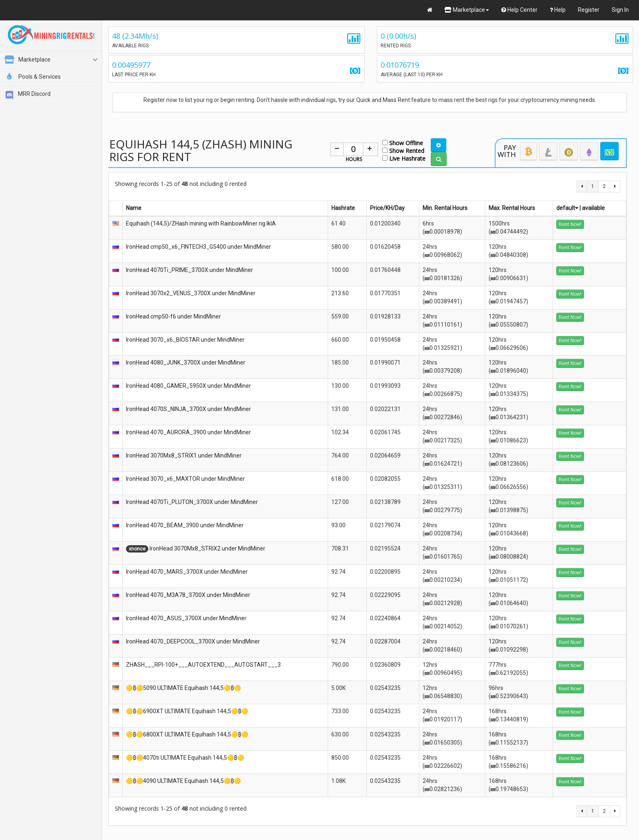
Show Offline (403, 143)
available (593, 208)
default (567, 208)
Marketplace (467, 10)
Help (558, 10)
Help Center (519, 10)
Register (589, 10)
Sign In (620, 10)
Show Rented (403, 150)
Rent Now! (570, 224)
